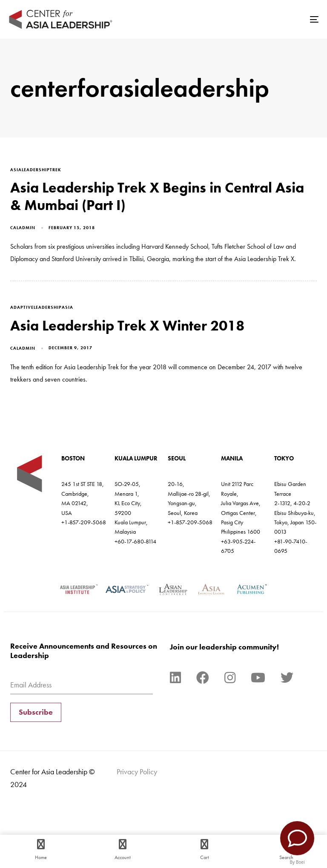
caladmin (23, 228)
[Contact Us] (297, 838)
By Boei (297, 862)
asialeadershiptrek (36, 170)
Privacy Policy (137, 772)
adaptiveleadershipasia (42, 307)
